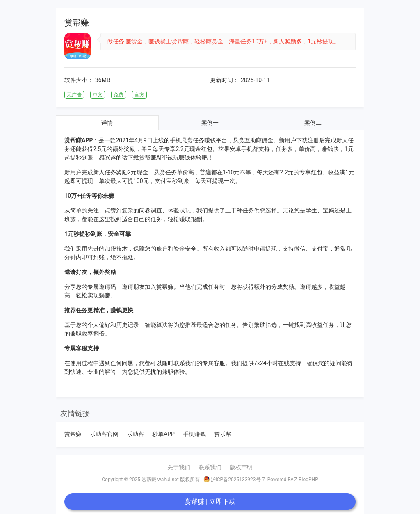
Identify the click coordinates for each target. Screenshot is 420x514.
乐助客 (135, 434)
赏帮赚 (73, 434)
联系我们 (210, 467)
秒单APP (163, 434)
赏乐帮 (223, 434)
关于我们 (179, 467)
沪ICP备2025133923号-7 (234, 479)
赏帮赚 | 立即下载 (210, 501)
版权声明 (241, 467)
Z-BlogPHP (306, 480)
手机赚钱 (194, 434)
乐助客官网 (104, 434)
